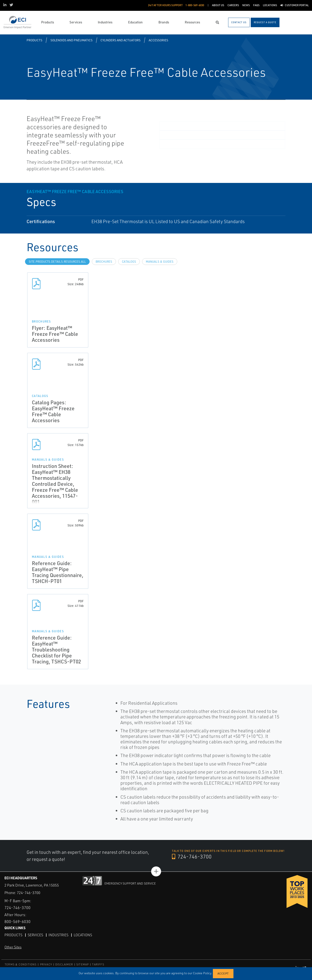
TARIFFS (98, 964)
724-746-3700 (192, 857)
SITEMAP (83, 964)
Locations (83, 935)
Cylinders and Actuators (120, 40)
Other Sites (13, 947)
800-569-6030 (17, 921)
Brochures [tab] (104, 262)
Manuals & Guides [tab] (160, 262)
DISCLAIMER (64, 964)
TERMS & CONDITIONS (21, 964)
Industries (58, 935)
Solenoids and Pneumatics (71, 40)
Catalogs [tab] (129, 262)
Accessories (158, 40)
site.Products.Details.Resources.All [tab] (57, 262)
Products (34, 40)
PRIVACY (46, 964)
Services (35, 935)
